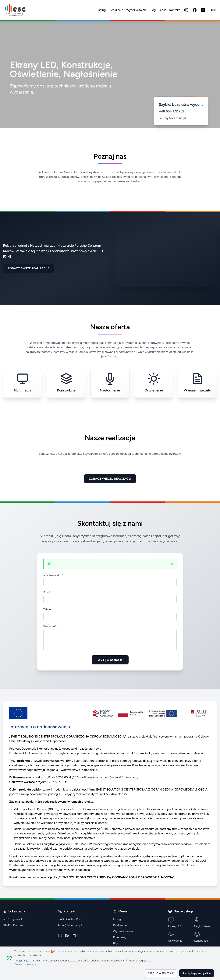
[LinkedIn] (203, 10)
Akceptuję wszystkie (197, 973)
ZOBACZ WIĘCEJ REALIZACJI (110, 479)
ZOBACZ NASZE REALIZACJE (28, 268)
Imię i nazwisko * (53, 575)
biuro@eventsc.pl (172, 118)
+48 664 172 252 (172, 111)
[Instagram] (186, 10)
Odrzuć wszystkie (161, 973)
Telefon (48, 609)
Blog (153, 10)
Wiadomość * (51, 626)
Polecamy (120, 937)
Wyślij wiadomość (110, 660)
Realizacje (116, 10)
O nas (162, 10)
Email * (47, 592)
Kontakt (175, 10)
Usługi (102, 10)
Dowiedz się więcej (26, 964)
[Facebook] (195, 10)
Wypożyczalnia (136, 10)
